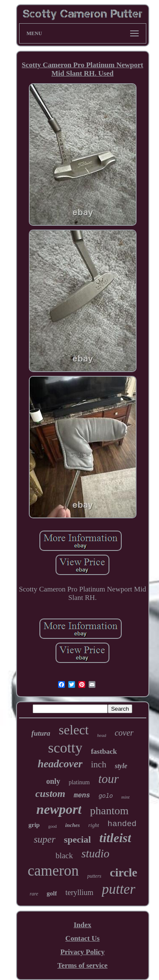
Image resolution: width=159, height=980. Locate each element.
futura (41, 733)
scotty (65, 748)
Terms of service (82, 965)
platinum (79, 782)
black (64, 855)
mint (126, 797)
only (53, 781)
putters (94, 876)
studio (95, 854)
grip (34, 825)
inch (99, 764)
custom (50, 794)
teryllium (79, 892)
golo (106, 796)
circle (124, 872)
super (45, 839)
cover (124, 733)
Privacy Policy (82, 952)
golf (52, 893)
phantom (109, 811)
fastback (104, 751)
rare (34, 894)
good (53, 826)
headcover (60, 764)
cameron (53, 871)
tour (109, 779)
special (78, 839)
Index (83, 925)
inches (73, 825)
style (121, 766)
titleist (115, 838)
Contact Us (82, 938)
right (93, 825)
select (74, 730)
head (102, 735)
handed (122, 824)
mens (82, 796)
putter (119, 889)
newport (59, 809)
